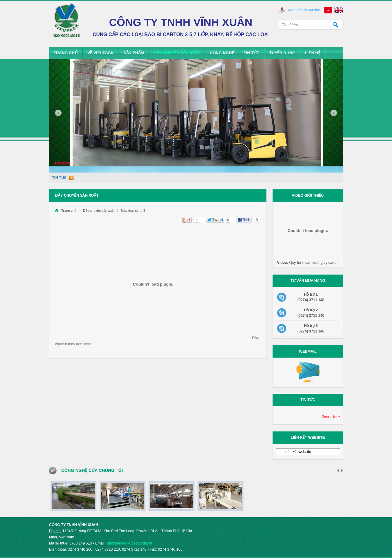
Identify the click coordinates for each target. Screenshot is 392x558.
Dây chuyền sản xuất (177, 53)
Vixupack (67, 23)
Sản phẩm (134, 53)
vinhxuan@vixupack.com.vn (129, 543)
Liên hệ (313, 53)
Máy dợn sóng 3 (133, 211)
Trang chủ (66, 53)
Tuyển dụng (282, 53)
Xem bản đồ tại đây (304, 10)
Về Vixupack (101, 53)
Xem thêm (62, 163)
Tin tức (252, 53)
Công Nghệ (222, 53)
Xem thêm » (331, 416)
